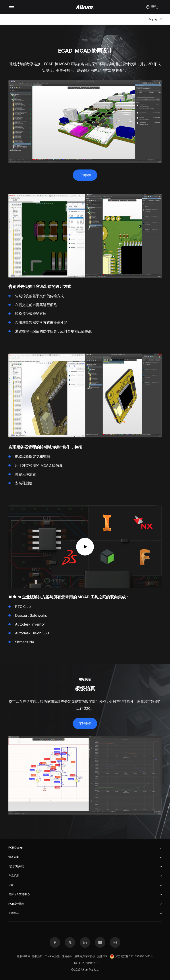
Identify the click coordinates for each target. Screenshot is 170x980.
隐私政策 (37, 956)
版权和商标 (23, 956)
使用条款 (67, 956)
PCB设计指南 (16, 904)
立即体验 (85, 175)
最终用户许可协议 (85, 956)
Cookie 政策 (52, 956)
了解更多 (85, 723)
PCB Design (16, 848)
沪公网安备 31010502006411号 (131, 956)
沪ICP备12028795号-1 (85, 963)
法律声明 (102, 956)
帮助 (152, 7)
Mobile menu (11, 7)
